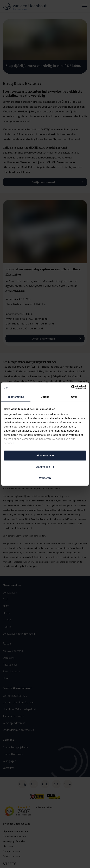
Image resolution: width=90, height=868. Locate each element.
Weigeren (45, 478)
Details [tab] (45, 397)
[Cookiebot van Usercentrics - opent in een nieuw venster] (71, 387)
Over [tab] (74, 397)
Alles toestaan (45, 455)
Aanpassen (45, 467)
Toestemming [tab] (16, 397)
